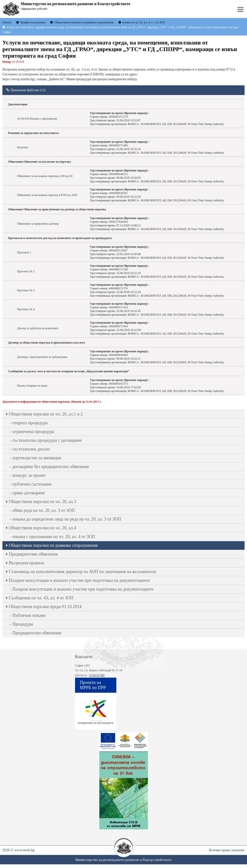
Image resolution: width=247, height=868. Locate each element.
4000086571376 (118, 288)
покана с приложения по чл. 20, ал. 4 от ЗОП (54, 537)
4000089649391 (118, 193)
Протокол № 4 (26, 309)
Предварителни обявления (33, 554)
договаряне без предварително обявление (51, 467)
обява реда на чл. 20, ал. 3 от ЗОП (44, 510)
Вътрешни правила (26, 563)
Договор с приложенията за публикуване (42, 357)
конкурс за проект (29, 475)
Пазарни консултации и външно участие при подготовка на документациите (79, 580)
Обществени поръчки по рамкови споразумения (53, 545)
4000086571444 (118, 326)
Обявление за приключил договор (38, 224)
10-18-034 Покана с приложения (37, 119)
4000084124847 (118, 250)
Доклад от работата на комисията (38, 328)
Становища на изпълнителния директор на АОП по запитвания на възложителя (82, 572)
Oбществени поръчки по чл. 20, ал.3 (42, 502)
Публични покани (29, 615)
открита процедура (30, 423)
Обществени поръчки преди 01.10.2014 (45, 607)
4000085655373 (118, 384)
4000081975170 (118, 117)
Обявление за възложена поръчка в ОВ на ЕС (45, 176)
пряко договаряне (29, 493)
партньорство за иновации (37, 458)
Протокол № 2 (26, 271)
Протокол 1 (24, 252)
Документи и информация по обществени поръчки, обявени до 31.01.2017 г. (52, 402)
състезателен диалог (31, 449)
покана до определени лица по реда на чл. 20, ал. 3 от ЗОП (67, 519)
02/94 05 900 (97, 675)
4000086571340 (118, 269)
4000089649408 (118, 355)
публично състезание (32, 484)
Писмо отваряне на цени (32, 386)
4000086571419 (118, 307)
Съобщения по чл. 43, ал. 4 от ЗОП (41, 598)
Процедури (23, 624)
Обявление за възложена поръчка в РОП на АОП (47, 195)
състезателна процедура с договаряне (47, 440)
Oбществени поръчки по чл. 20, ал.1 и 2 (46, 414)
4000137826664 (118, 222)
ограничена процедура (33, 432)
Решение (22, 147)
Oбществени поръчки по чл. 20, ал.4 (42, 528)
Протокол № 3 (26, 290)
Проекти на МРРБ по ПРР (93, 685)
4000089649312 (118, 174)
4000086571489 (118, 145)
